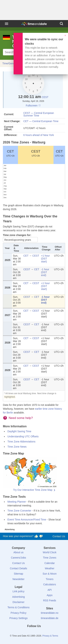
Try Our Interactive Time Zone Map (33, 490)
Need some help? (21, 418)
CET (10, 153)
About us (18, 552)
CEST (45, 97)
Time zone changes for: (17, 235)
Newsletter (18, 579)
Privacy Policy (18, 613)
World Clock (50, 552)
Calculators (50, 584)
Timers (50, 579)
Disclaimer (18, 602)
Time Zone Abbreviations (21, 442)
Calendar (50, 563)
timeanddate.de (50, 618)
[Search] (61, 24)
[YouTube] (46, 633)
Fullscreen (33, 106)
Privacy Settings (18, 618)
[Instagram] (40, 633)
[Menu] (7, 24)
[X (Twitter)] (28, 633)
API (50, 590)
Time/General (10, 63)
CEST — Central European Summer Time (39, 114)
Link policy (18, 591)
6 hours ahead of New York (39, 135)
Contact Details (18, 568)
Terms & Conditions (18, 607)
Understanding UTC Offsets (23, 436)
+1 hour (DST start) (46, 259)
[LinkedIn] (34, 633)
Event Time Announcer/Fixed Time (27, 520)
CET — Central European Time (41, 121)
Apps (50, 595)
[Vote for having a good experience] (36, 536)
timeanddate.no (50, 613)
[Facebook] (22, 633)
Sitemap (18, 574)
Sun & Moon (50, 574)
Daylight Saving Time (19, 431)
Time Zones (50, 558)
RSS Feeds (50, 600)
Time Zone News (17, 447)
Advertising (18, 597)
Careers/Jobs (18, 558)
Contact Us (59, 536)
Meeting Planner (17, 502)
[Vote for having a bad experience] (41, 536)
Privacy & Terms (50, 636)
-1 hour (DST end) (45, 272)
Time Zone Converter (19, 511)
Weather (50, 568)
